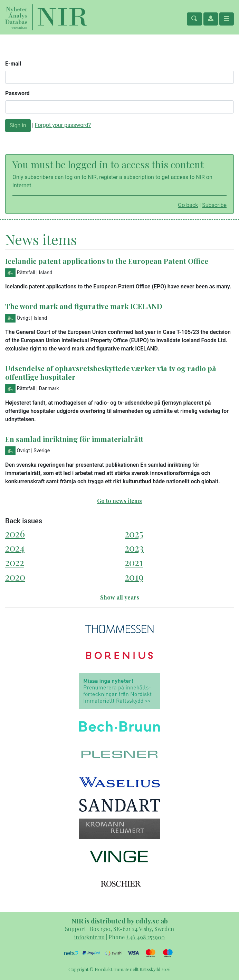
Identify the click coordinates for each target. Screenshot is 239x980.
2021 (134, 562)
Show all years (120, 597)
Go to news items (119, 501)
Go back (188, 205)
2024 (15, 548)
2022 (15, 562)
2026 (15, 533)
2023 (134, 548)
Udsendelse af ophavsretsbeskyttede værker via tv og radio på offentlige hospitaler (111, 372)
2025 (134, 533)
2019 (134, 577)
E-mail (13, 64)
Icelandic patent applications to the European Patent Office (107, 261)
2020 (15, 577)
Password (17, 93)
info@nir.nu (89, 937)
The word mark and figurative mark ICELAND (84, 306)
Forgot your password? (63, 125)
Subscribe (214, 205)
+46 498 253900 (145, 937)
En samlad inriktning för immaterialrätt (74, 439)
